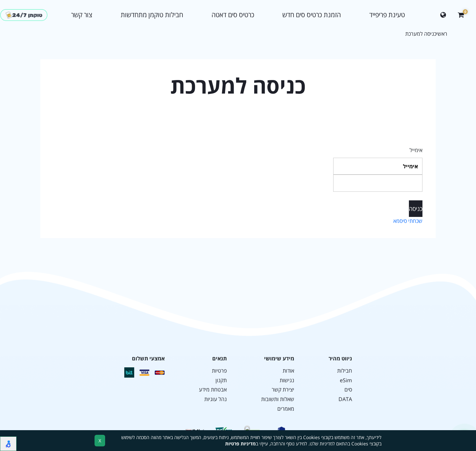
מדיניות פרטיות (240, 444)
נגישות (287, 380)
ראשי (442, 34)
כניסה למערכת (421, 34)
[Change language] (443, 15)
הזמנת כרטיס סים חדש (312, 15)
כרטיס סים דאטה (233, 15)
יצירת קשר (283, 390)
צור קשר (82, 15)
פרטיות (219, 371)
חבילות (345, 371)
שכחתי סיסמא (408, 221)
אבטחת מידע (213, 390)
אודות (288, 371)
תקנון (221, 380)
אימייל (416, 150)
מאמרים (286, 409)
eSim (346, 380)
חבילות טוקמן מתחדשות (152, 15)
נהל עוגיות (216, 399)
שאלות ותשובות (278, 399)
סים (348, 390)
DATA (345, 399)
